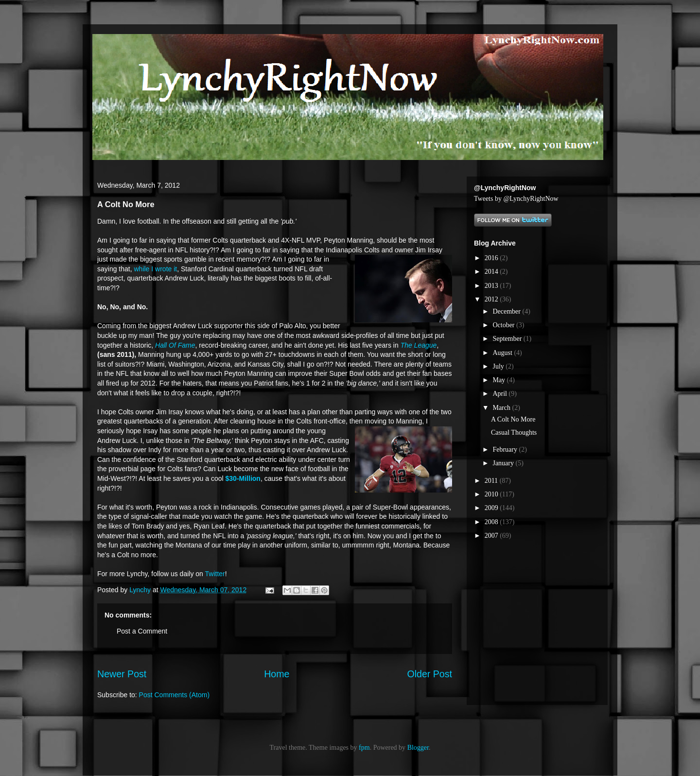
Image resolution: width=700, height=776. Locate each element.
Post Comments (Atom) (174, 695)
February (506, 450)
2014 (492, 272)
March (502, 408)
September (508, 339)
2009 (492, 508)
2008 (492, 522)
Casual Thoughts (514, 432)
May (499, 380)
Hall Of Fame (175, 345)
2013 (492, 286)
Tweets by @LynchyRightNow (516, 199)
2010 (492, 494)
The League (419, 345)
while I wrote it (156, 269)
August (503, 353)
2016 (492, 258)
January (504, 463)
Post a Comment (142, 631)
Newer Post (122, 674)
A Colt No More (513, 419)
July (499, 366)
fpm (364, 748)
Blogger (418, 748)
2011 (492, 481)
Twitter (215, 574)
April (500, 394)
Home (277, 674)
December (507, 311)
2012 (492, 299)
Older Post (429, 674)
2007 (492, 536)
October (504, 325)
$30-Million (243, 478)
